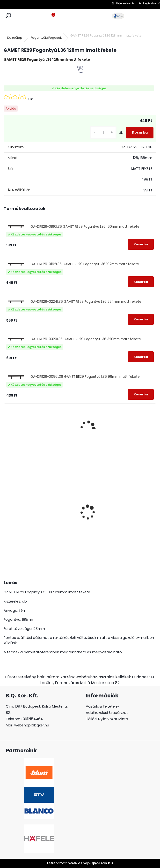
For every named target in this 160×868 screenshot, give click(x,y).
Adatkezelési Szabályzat (107, 713)
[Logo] (118, 16)
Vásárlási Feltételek (103, 706)
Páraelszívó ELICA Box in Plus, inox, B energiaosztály (23, 508)
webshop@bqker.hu (32, 725)
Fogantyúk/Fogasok (46, 38)
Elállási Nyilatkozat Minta (107, 719)
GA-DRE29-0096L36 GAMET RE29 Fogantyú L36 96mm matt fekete (85, 377)
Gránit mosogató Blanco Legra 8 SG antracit (59, 513)
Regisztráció (151, 3)
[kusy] (103, 133)
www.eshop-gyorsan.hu (91, 863)
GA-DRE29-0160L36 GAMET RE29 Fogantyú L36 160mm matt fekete (85, 227)
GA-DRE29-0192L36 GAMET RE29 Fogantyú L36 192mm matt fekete (85, 264)
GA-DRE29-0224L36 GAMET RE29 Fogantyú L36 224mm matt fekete (86, 302)
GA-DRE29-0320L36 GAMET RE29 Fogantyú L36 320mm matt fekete (86, 339)
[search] (8, 16)
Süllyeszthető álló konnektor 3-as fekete (99, 508)
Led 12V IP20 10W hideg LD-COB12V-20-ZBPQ (137, 502)
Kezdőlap (15, 38)
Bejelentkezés (126, 3)
